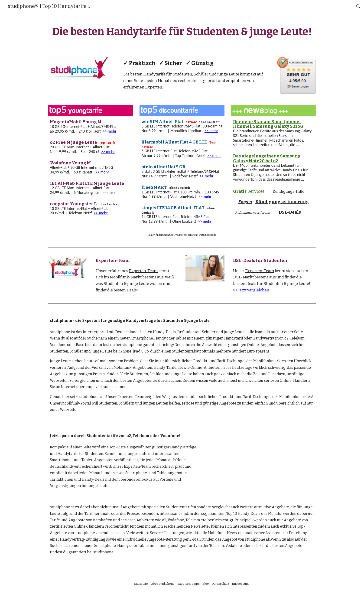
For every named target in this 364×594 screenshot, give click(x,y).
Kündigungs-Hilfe (289, 191)
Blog (206, 584)
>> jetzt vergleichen (251, 290)
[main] (182, 33)
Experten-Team (143, 271)
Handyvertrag (265, 338)
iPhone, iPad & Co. (134, 351)
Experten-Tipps (188, 584)
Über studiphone (163, 584)
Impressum (240, 584)
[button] (358, 7)
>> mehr (110, 131)
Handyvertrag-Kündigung (83, 539)
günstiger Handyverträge (174, 447)
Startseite (141, 584)
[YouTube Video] (262, 456)
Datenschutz (220, 584)
